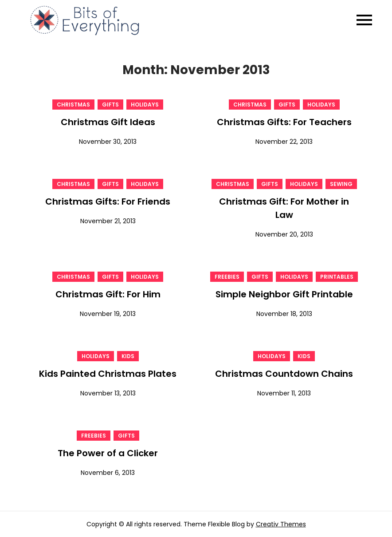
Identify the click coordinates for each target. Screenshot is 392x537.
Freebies (227, 277)
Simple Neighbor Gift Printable (284, 294)
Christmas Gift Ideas (108, 122)
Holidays (145, 105)
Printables (337, 277)
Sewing (341, 184)
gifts (110, 105)
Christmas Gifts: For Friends (108, 201)
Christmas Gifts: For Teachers (284, 122)
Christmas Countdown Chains (284, 374)
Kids (128, 356)
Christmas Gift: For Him (108, 294)
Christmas (73, 105)
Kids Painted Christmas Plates (108, 374)
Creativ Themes (281, 524)
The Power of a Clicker (108, 453)
